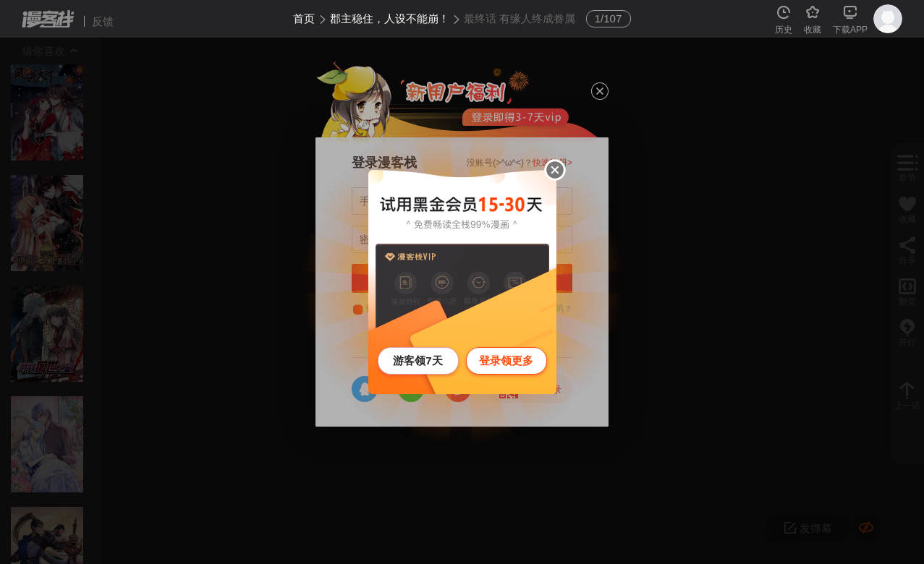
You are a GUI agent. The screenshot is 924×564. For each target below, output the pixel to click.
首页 (304, 18)
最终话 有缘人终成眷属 (520, 18)
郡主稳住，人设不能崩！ (390, 18)
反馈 (103, 21)
